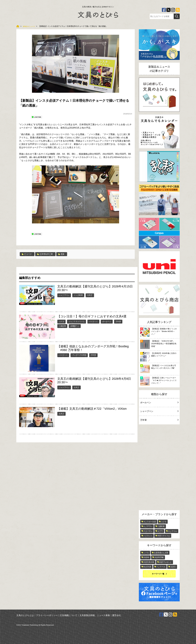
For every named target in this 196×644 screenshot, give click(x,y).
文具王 (90, 295)
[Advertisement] (159, 468)
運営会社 (117, 615)
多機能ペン (75, 326)
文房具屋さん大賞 (161, 553)
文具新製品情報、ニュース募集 (95, 615)
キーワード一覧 (158, 574)
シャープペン (64, 295)
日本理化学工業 (47, 254)
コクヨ (61, 321)
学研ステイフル (164, 536)
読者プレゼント (165, 562)
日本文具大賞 (149, 562)
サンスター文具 (150, 522)
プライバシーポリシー (47, 615)
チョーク (27, 254)
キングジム (173, 531)
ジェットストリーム (77, 321)
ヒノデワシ (148, 526)
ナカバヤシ (148, 531)
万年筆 (118, 321)
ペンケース (161, 567)
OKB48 (146, 557)
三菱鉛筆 (62, 326)
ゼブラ (160, 531)
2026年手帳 (159, 557)
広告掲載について (69, 615)
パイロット (93, 321)
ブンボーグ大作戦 (79, 355)
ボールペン (107, 321)
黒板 (65, 254)
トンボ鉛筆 (78, 295)
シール (146, 553)
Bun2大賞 (147, 567)
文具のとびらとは (25, 615)
